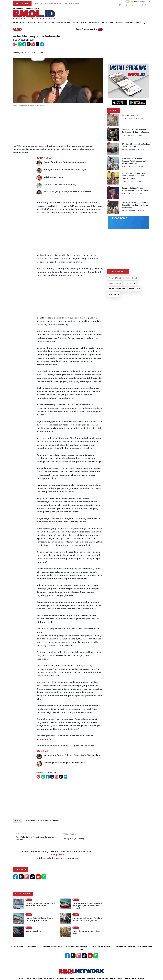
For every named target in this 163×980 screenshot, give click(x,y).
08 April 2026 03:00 (136, 135)
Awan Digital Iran (34, 931)
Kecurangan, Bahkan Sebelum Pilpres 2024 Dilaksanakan (72, 755)
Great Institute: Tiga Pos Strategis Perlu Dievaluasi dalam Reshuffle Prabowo (135, 161)
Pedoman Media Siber (52, 946)
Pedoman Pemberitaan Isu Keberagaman (134, 946)
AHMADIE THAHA (115, 278)
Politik (124, 135)
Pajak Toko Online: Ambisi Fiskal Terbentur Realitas (35, 838)
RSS (82, 950)
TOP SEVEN (113, 110)
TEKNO (47, 23)
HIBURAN (119, 23)
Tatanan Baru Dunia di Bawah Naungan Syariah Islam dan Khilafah (87, 906)
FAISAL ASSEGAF (115, 283)
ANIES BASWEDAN (44, 821)
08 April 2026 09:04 (136, 150)
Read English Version (87, 29)
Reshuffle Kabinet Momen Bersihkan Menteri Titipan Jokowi (135, 189)
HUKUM (75, 23)
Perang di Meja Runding (73, 839)
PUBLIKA (84, 23)
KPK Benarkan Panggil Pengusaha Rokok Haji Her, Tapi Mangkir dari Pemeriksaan (136, 205)
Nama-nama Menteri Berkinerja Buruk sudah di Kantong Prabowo (136, 131)
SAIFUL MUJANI (135, 289)
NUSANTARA (57, 23)
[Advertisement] (58, 126)
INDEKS (24, 23)
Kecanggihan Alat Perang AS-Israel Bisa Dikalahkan (40, 905)
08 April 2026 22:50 (136, 181)
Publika (17, 29)
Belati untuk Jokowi (53, 177)
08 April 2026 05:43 (136, 118)
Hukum (124, 150)
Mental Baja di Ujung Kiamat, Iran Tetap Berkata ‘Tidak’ (40, 919)
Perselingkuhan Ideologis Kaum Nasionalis (64, 763)
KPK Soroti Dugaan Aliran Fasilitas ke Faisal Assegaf (136, 145)
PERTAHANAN (107, 23)
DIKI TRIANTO (50, 772)
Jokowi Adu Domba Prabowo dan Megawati (65, 162)
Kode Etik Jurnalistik (101, 946)
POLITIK (32, 23)
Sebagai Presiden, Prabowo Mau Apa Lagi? (65, 170)
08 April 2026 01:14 (135, 194)
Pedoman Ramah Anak (77, 946)
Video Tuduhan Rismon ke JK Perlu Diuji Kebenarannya (57, 3)
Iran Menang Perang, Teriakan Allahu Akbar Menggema (87, 919)
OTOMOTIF (130, 23)
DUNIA (67, 23)
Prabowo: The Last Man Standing (60, 184)
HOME (16, 23)
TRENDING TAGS (118, 271)
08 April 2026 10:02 (136, 211)
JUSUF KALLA (130, 283)
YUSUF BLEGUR (30, 821)
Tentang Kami (17, 946)
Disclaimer (33, 946)
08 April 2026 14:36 (135, 167)
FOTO (139, 23)
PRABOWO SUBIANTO (117, 289)
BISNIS (40, 23)
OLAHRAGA (94, 23)
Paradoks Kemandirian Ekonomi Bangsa (88, 933)
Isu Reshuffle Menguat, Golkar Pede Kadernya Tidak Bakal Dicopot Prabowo (134, 176)
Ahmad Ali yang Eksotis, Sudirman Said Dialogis (67, 192)
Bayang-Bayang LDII (130, 115)
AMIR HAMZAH (131, 278)
